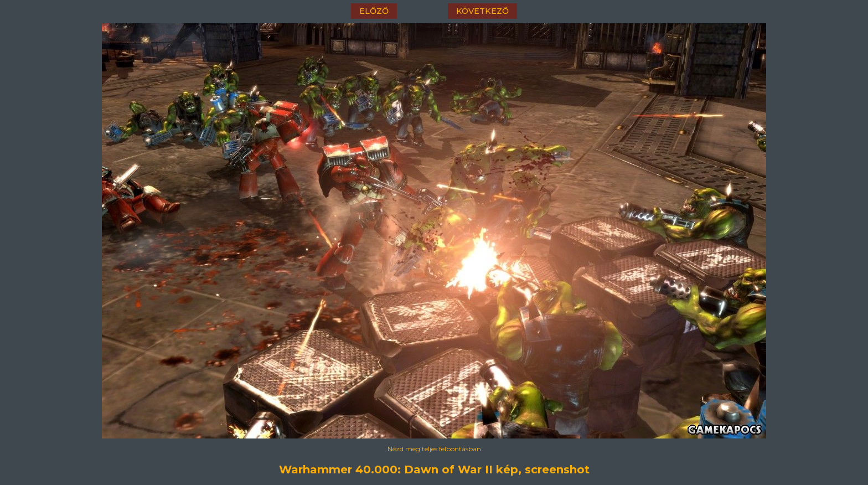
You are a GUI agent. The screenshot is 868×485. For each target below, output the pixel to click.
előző (374, 11)
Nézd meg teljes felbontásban (434, 449)
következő (482, 11)
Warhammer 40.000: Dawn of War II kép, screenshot (434, 469)
